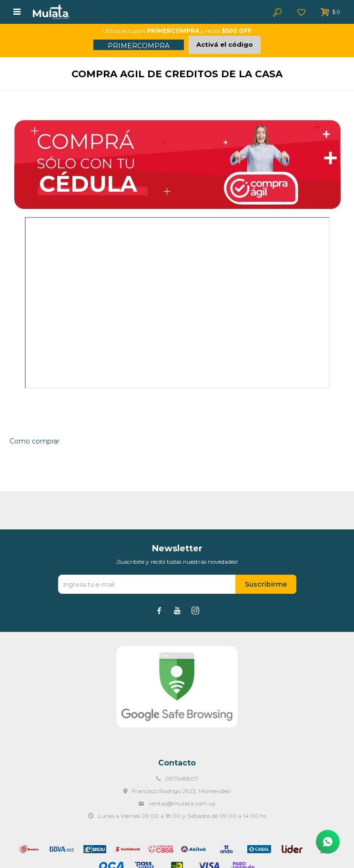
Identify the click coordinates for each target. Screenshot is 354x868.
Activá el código (225, 44)
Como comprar (35, 441)
